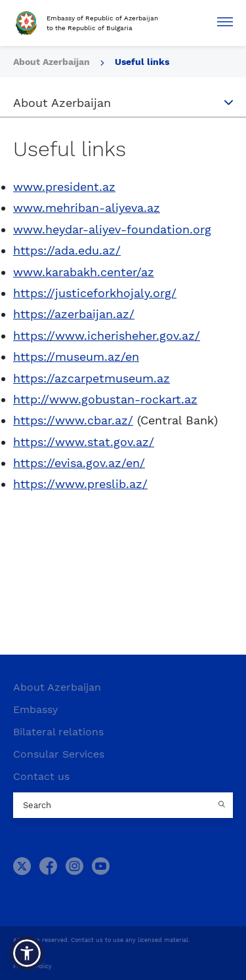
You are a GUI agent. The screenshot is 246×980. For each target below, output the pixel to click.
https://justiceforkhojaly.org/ (95, 293)
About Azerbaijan (53, 62)
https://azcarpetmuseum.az (92, 378)
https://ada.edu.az (64, 250)
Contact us (41, 776)
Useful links (142, 62)
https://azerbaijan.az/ (74, 314)
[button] (27, 953)
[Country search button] (223, 806)
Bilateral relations (58, 732)
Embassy (35, 709)
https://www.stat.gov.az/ (84, 442)
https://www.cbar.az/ (73, 420)
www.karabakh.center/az (84, 272)
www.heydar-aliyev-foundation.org (112, 229)
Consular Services (59, 754)
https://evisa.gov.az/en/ (79, 463)
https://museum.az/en (76, 357)
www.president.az (64, 187)
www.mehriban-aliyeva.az (87, 208)
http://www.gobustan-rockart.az (105, 399)
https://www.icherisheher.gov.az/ (107, 336)
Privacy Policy (32, 966)
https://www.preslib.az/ (80, 484)
